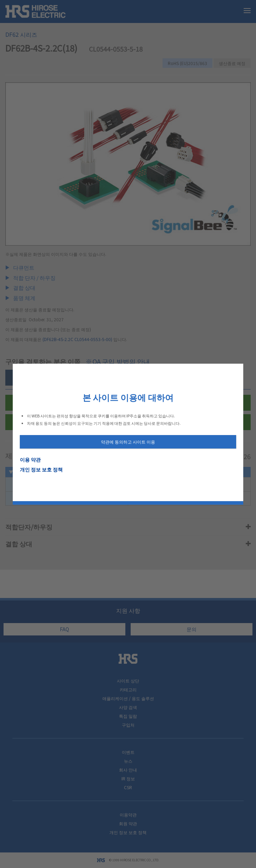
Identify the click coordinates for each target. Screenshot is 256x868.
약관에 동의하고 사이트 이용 (128, 442)
